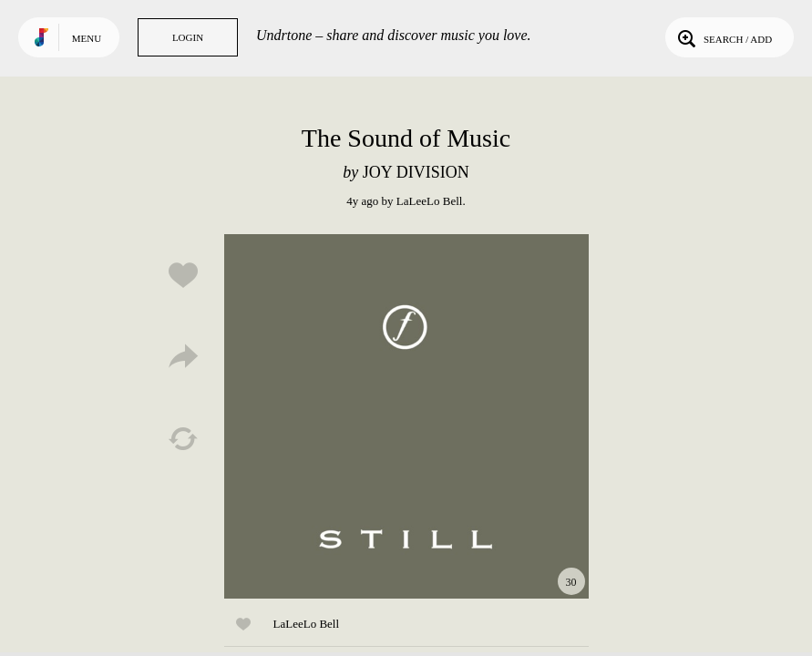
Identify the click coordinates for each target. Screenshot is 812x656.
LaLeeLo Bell (430, 201)
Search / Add (723, 37)
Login (188, 37)
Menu (87, 38)
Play (406, 416)
